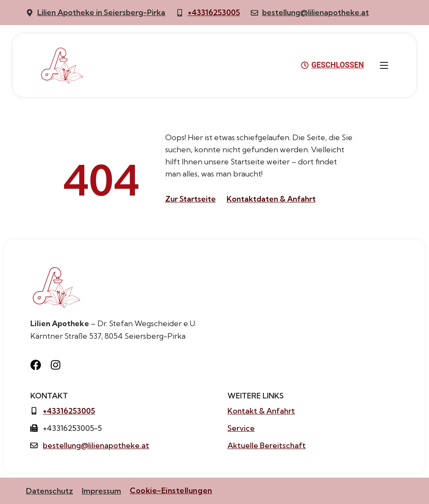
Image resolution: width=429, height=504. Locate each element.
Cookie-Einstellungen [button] (171, 490)
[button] (384, 65)
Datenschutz (50, 491)
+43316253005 (214, 12)
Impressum (101, 491)
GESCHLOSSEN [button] (332, 65)
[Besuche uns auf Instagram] (58, 365)
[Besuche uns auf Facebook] (38, 365)
